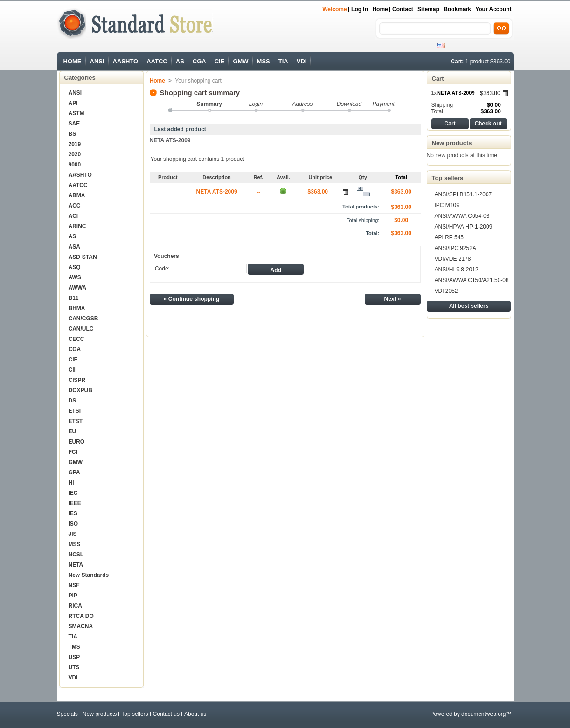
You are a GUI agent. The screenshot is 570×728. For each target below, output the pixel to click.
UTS (74, 667)
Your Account (493, 9)
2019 (75, 144)
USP (74, 657)
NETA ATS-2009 (170, 140)
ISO (73, 524)
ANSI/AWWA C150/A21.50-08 (472, 280)
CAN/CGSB (83, 319)
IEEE (75, 503)
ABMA (77, 195)
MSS (264, 61)
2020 (75, 154)
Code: (162, 269)
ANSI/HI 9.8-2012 (457, 270)
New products (452, 143)
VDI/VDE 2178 (453, 259)
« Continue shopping (191, 299)
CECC (76, 339)
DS (73, 401)
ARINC (77, 226)
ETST (76, 421)
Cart (438, 79)
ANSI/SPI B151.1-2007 (463, 194)
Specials (67, 714)
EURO (77, 442)
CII (72, 370)
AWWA (78, 288)
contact (403, 9)
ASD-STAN (83, 257)
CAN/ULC (81, 329)
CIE (220, 61)
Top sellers (448, 178)
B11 (74, 298)
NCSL (76, 555)
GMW (240, 61)
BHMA (77, 308)
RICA (75, 606)
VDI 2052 (446, 291)
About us (195, 714)
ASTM (76, 113)
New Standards (89, 575)
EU (73, 431)
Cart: (457, 62)
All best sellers (469, 306)
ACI (73, 216)
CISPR (77, 380)
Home (380, 9)
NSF (74, 585)
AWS (75, 277)
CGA (199, 61)
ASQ (75, 267)
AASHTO (126, 61)
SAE (74, 124)
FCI (73, 452)
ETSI (75, 411)
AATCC (157, 61)
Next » (392, 299)
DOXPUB (80, 390)
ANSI (97, 61)
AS (180, 61)
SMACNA (81, 626)
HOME (73, 61)
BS (73, 134)
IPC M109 (447, 205)
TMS (74, 647)
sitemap (428, 9)
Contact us (166, 714)
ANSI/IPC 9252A (455, 248)
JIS (73, 534)
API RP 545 (449, 237)
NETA (76, 565)
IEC (73, 493)
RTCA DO (81, 616)
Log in (360, 9)
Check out (488, 124)
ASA (74, 247)
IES (73, 513)
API (73, 103)
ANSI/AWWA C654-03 (462, 216)
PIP (73, 596)
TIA (283, 61)
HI (71, 483)
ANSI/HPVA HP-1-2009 (464, 227)
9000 (75, 165)
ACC (75, 206)
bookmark (457, 9)
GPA (74, 472)
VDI (302, 61)
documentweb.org (483, 714)
